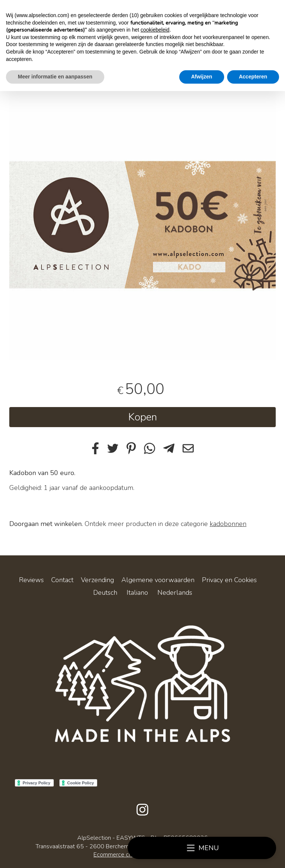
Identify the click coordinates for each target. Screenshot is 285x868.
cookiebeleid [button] (155, 30)
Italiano (137, 593)
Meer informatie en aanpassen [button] (55, 77)
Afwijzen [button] (202, 77)
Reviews (31, 580)
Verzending (97, 580)
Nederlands (175, 593)
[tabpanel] (142, 227)
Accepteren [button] (253, 77)
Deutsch (105, 593)
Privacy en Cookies (229, 580)
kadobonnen (228, 524)
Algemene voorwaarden (158, 580)
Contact (62, 580)
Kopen (142, 417)
